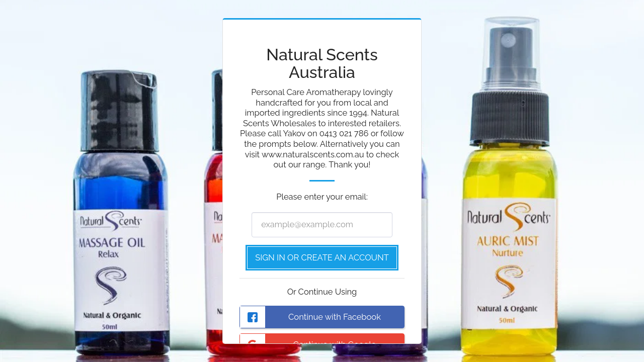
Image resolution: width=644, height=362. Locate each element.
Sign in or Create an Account (322, 257)
